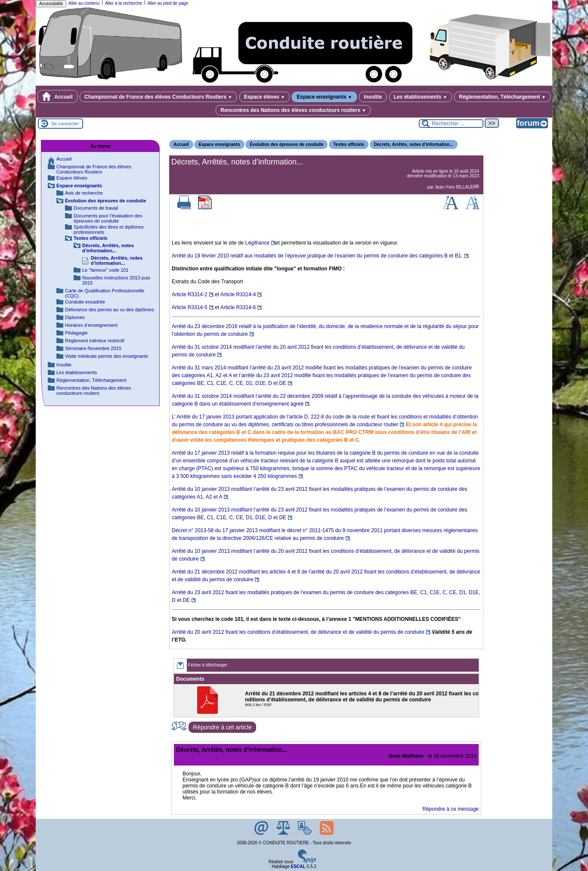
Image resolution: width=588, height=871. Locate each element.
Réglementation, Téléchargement (502, 97)
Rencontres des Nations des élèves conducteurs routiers (293, 110)
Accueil (57, 96)
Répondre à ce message (450, 809)
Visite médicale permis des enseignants (107, 356)
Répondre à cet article (222, 727)
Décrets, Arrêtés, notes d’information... (414, 144)
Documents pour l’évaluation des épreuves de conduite (108, 218)
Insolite (373, 97)
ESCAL (298, 866)
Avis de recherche (84, 193)
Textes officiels (349, 144)
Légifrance (257, 243)
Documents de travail (96, 208)
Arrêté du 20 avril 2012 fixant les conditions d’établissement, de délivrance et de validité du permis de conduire (298, 632)
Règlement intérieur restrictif (95, 341)
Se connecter (65, 124)
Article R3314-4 (238, 294)
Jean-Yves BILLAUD (454, 187)
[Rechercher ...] (451, 124)
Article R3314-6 (238, 307)
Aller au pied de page (168, 3)
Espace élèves (265, 97)
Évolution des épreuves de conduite (286, 144)
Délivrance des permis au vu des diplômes (110, 310)
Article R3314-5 (190, 307)
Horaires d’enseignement (91, 325)
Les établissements (421, 97)
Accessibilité (51, 4)
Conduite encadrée (85, 302)
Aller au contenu (84, 3)
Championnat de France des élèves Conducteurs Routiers (158, 97)
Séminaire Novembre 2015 (93, 348)
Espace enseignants (324, 97)
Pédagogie (76, 333)
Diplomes (75, 317)
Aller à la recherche (124, 3)
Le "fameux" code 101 (105, 270)
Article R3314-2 (190, 294)
